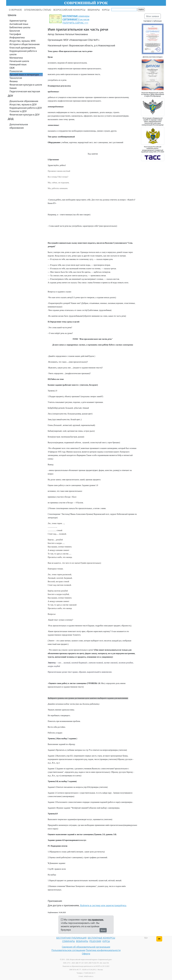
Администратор (18, 21)
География (15, 34)
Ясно (103, 930)
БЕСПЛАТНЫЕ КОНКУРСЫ (101, 938)
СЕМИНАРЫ (68, 941)
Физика (14, 81)
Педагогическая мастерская (25, 91)
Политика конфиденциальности (103, 950)
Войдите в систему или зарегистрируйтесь (103, 905)
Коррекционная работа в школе (23, 53)
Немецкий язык (18, 64)
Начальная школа (19, 61)
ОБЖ (12, 68)
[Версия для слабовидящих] (159, 939)
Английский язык (19, 24)
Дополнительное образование (19, 126)
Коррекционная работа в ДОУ (26, 108)
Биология (15, 31)
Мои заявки (153, 16)
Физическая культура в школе (26, 85)
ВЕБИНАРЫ (94, 10)
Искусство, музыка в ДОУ (23, 104)
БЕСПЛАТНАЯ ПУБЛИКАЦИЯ (71, 938)
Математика (16, 58)
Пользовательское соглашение (68, 950)
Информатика (17, 37)
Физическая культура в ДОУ (25, 115)
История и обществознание (25, 44)
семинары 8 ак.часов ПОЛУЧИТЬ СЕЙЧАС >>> (76, 19)
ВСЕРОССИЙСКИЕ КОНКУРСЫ (69, 10)
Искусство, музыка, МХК (23, 41)
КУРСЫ (106, 10)
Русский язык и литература (24, 75)
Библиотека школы (20, 27)
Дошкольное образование (24, 101)
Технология (16, 78)
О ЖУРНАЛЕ (15, 10)
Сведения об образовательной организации (86, 947)
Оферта (86, 954)
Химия (13, 88)
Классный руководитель (23, 48)
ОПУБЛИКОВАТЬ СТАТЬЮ (38, 10)
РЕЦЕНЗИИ (95, 941)
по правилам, (96, 920)
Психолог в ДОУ (18, 111)
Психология (16, 71)
